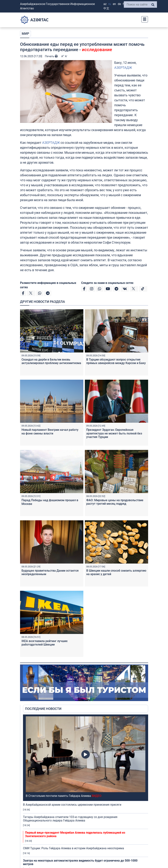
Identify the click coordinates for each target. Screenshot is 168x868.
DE (119, 4)
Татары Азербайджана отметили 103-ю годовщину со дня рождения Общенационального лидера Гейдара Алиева (70, 819)
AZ (105, 4)
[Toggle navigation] (144, 19)
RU (110, 4)
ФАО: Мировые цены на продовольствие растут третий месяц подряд (115, 502)
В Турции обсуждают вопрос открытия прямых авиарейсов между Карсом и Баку (116, 361)
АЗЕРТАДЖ (123, 68)
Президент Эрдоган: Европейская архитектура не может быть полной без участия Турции (114, 433)
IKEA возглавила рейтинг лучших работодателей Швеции (45, 643)
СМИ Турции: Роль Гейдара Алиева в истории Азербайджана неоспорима (74, 848)
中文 (106, 8)
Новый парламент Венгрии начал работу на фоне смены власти (50, 432)
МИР (25, 34)
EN (114, 4)
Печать (51, 56)
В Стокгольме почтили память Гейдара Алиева (64, 796)
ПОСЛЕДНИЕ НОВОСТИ (43, 709)
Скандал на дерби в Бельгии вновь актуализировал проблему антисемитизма (51, 361)
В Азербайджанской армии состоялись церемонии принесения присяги (72, 805)
